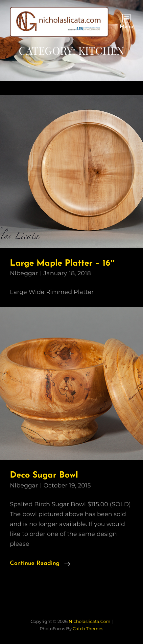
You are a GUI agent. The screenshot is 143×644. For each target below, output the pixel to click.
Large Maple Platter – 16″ (62, 263)
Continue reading (40, 564)
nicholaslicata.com (90, 621)
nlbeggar (24, 273)
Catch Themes (88, 629)
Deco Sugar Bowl (44, 475)
